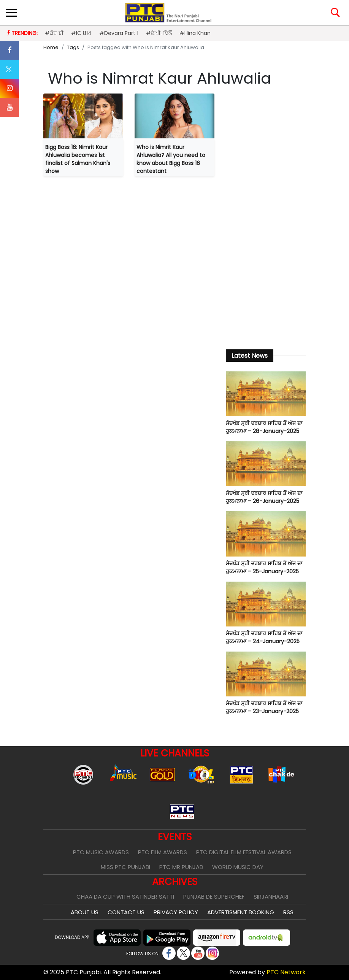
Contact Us (126, 912)
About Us (85, 912)
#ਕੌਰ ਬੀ (54, 33)
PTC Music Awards (101, 852)
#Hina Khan (195, 33)
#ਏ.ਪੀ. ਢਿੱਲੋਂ (159, 33)
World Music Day (238, 867)
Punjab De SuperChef (214, 897)
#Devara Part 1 (119, 33)
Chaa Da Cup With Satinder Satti (125, 897)
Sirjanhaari (271, 897)
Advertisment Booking (241, 912)
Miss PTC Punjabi (125, 867)
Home (51, 47)
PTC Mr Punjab (181, 867)
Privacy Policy (176, 912)
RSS (288, 912)
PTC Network (286, 972)
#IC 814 (81, 33)
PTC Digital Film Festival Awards (244, 852)
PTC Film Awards (163, 852)
